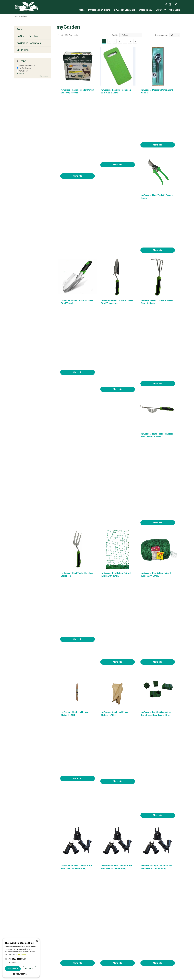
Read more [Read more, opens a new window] (22, 954)
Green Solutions (42, 967)
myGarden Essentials (29, 43)
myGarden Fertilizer (28, 36)
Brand (23, 61)
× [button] (37, 941)
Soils (20, 29)
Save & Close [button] (13, 969)
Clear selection (44, 76)
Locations (131, 958)
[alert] (21, 958)
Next (135, 41)
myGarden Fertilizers (80, 955)
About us (131, 953)
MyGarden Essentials (80, 958)
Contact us (132, 955)
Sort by (115, 35)
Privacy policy (133, 961)
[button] (21, 974)
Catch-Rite (23, 50)
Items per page (161, 35)
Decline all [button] (30, 969)
